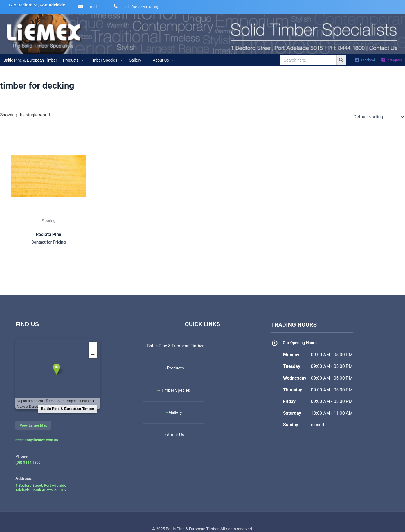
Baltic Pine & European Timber (30, 60)
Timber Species (106, 60)
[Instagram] (391, 60)
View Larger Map (33, 425)
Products (74, 60)
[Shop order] (378, 117)
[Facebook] (365, 60)
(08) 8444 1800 (28, 462)
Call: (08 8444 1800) (135, 6)
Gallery (138, 60)
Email (87, 6)
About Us (164, 60)
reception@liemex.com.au (37, 440)
